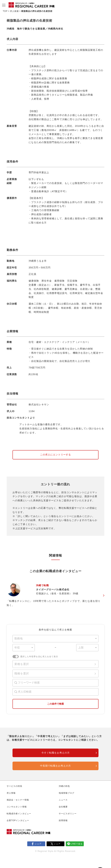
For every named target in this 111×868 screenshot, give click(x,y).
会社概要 (63, 807)
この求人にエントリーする (56, 455)
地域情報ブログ (67, 793)
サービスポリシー (68, 814)
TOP (5, 11)
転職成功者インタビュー (19, 814)
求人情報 (11, 793)
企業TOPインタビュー (18, 820)
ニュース (63, 800)
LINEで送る (77, 844)
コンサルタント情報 (17, 807)
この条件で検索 (56, 704)
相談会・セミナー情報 (18, 800)
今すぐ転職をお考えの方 (56, 753)
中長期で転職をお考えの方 (56, 766)
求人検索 (14, 11)
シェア (38, 844)
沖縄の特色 (64, 786)
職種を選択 (22, 673)
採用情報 (63, 820)
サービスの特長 (14, 786)
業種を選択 (22, 664)
